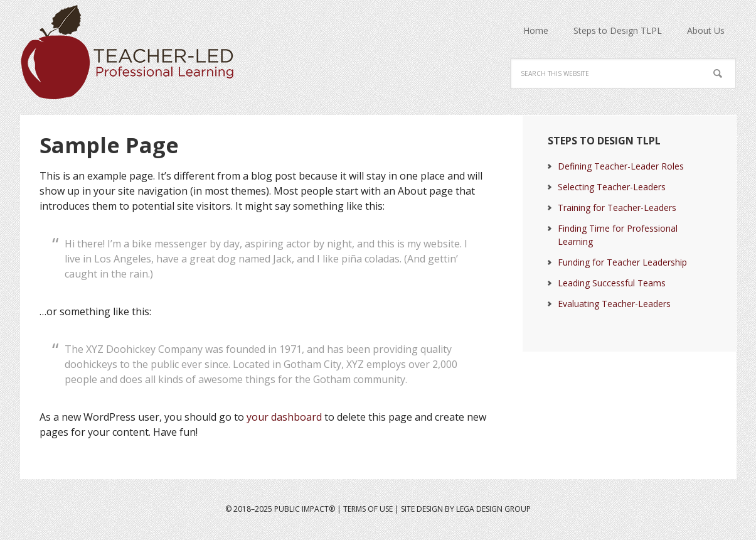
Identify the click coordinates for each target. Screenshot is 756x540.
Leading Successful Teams (612, 283)
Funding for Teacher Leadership (622, 262)
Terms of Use (368, 509)
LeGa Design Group (493, 509)
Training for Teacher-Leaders (617, 208)
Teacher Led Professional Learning (134, 52)
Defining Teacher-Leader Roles (621, 166)
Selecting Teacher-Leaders (612, 187)
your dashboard (284, 417)
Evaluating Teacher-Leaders (614, 304)
